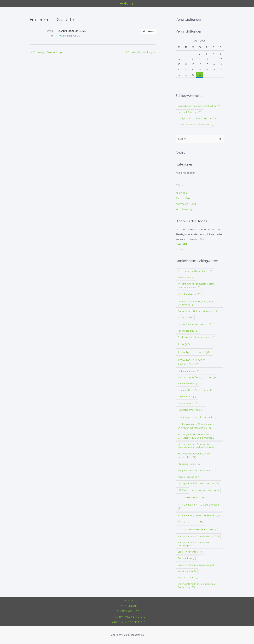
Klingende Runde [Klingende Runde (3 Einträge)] (189, 464)
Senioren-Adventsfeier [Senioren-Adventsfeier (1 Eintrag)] (190, 552)
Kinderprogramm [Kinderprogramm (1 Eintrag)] (188, 403)
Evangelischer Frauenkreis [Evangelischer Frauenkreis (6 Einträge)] (194, 324)
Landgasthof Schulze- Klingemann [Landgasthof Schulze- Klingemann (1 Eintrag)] (197, 118)
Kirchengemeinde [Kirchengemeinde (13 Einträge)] (191, 410)
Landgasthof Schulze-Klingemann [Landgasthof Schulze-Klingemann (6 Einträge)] (198, 484)
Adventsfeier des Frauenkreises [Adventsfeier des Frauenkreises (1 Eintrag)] (195, 271)
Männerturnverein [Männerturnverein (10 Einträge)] (191, 522)
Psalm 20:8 (182, 244)
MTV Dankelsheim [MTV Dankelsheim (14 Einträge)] (191, 497)
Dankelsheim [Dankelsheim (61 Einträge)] (190, 294)
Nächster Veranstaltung (141, 52)
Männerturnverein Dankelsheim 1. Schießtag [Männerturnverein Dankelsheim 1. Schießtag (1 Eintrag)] (195, 544)
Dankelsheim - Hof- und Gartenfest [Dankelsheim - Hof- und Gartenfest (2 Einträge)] (198, 311)
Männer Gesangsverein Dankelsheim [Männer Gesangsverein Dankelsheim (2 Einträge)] (199, 515)
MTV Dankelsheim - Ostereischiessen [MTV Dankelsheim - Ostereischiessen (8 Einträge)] (199, 507)
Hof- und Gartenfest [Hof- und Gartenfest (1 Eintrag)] (189, 112)
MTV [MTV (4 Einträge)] (182, 490)
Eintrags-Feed (184, 198)
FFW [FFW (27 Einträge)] (184, 344)
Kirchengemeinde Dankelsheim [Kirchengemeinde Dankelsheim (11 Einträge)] (198, 417)
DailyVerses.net (182, 249)
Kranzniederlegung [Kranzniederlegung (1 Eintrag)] (189, 477)
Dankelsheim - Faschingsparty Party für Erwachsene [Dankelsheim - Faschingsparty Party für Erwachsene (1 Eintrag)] (198, 303)
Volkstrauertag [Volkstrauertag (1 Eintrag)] (187, 571)
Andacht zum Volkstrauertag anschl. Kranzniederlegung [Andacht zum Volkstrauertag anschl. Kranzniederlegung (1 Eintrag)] (196, 286)
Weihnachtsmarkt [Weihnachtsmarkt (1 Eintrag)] (188, 577)
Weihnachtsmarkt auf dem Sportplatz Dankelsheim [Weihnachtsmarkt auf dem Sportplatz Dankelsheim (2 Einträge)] (198, 585)
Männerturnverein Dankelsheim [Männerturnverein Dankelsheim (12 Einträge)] (199, 529)
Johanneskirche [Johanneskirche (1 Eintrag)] (187, 384)
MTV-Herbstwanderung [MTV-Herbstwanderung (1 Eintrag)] (205, 490)
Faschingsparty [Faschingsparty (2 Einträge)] (188, 331)
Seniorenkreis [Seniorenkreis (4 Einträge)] (187, 558)
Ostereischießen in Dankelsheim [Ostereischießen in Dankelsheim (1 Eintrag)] (195, 125)
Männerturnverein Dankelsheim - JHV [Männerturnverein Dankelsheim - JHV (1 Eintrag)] (198, 536)
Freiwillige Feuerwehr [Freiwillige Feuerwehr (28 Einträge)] (194, 352)
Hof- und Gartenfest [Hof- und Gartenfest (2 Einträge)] (190, 377)
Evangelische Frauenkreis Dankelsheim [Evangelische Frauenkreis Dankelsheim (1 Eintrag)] (199, 106)
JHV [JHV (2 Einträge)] (212, 377)
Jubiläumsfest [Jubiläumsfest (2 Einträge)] (187, 397)
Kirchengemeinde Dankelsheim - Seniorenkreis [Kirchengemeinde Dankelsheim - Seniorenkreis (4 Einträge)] (195, 456)
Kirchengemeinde (70, 36)
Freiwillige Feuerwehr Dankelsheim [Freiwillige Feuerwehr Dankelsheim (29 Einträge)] (192, 362)
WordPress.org (184, 209)
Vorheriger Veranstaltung (46, 52)
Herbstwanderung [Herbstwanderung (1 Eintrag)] (188, 371)
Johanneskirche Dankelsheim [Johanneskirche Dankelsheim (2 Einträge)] (195, 390)
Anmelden (181, 193)
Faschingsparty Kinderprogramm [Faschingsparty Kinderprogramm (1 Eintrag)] (196, 337)
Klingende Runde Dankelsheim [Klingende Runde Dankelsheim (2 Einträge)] (196, 471)
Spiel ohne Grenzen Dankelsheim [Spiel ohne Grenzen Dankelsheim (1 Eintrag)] (196, 565)
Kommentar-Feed (186, 204)
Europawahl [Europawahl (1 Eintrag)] (185, 317)
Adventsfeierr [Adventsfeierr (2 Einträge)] (186, 277)
